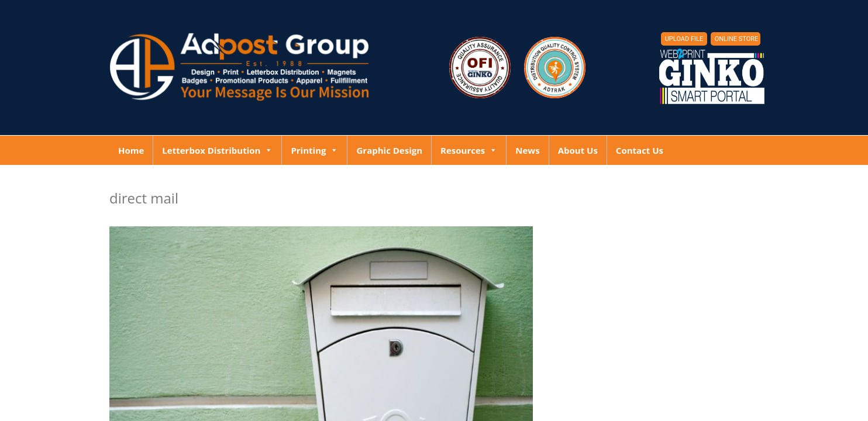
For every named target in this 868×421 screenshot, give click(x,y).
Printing (314, 150)
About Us (578, 150)
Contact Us (640, 150)
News (527, 150)
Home (131, 150)
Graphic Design (389, 150)
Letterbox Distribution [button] (217, 150)
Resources (469, 150)
